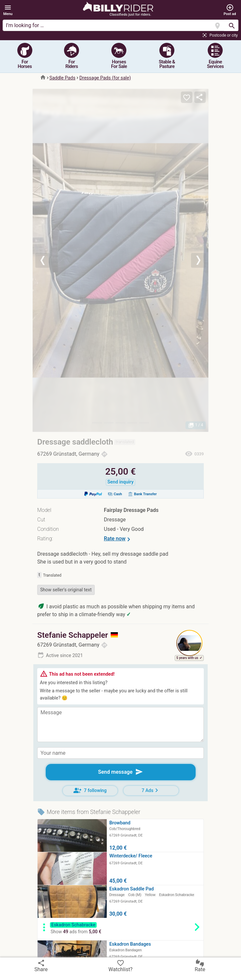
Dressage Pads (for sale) (105, 78)
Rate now (118, 539)
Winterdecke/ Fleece (131, 856)
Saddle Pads (62, 78)
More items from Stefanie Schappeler (89, 812)
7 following (90, 790)
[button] (8, 10)
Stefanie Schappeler (78, 635)
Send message (120, 772)
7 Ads (151, 790)
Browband (120, 823)
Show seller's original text (66, 590)
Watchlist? (120, 966)
